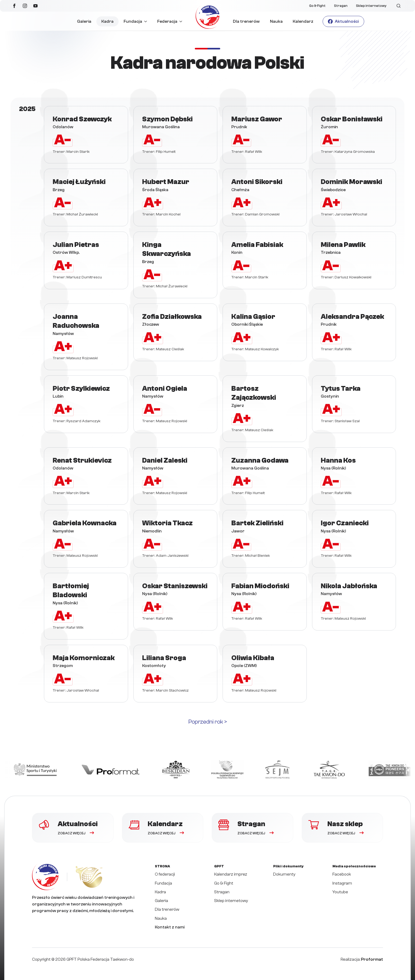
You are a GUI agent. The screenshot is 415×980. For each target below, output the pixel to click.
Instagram (342, 883)
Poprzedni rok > (208, 722)
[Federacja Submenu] (182, 21)
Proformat (372, 959)
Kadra (107, 21)
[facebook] (14, 6)
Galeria (84, 21)
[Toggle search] (399, 6)
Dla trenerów (246, 21)
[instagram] (25, 6)
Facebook (342, 874)
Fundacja (133, 21)
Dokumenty (284, 874)
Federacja (167, 21)
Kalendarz (303, 21)
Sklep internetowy (371, 6)
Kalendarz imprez (231, 874)
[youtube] (35, 6)
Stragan (341, 6)
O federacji (165, 874)
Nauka (276, 21)
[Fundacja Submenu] (147, 21)
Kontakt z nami (170, 927)
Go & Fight (317, 6)
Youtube (340, 892)
